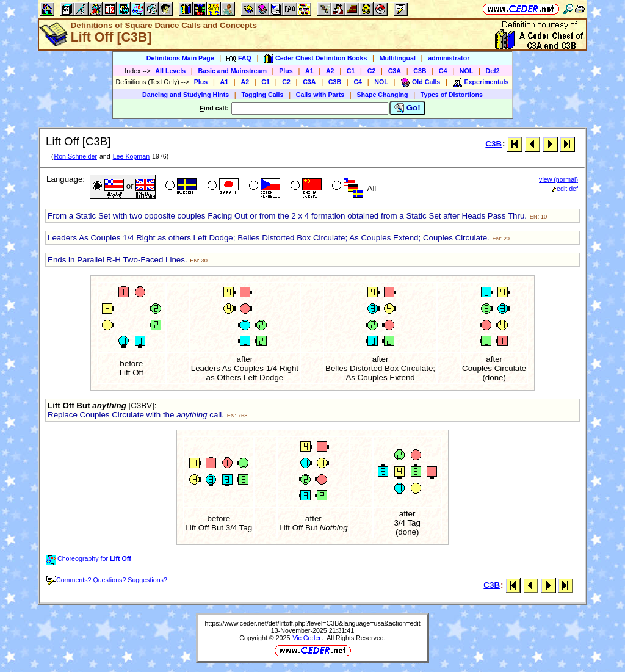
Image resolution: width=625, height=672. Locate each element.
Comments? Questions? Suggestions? (107, 580)
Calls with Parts (320, 95)
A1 (309, 71)
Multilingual (398, 58)
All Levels (170, 71)
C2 (372, 71)
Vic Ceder (307, 638)
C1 (351, 71)
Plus (286, 71)
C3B (420, 71)
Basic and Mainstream (232, 71)
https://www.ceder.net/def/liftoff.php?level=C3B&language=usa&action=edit (312, 623)
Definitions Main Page (180, 58)
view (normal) (558, 179)
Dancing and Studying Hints (186, 95)
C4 (443, 71)
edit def (565, 189)
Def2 (493, 71)
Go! (407, 108)
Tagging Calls (262, 95)
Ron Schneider (75, 156)
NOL (467, 71)
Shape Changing (382, 95)
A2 (330, 71)
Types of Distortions (452, 95)
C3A (395, 71)
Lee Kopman (131, 156)
